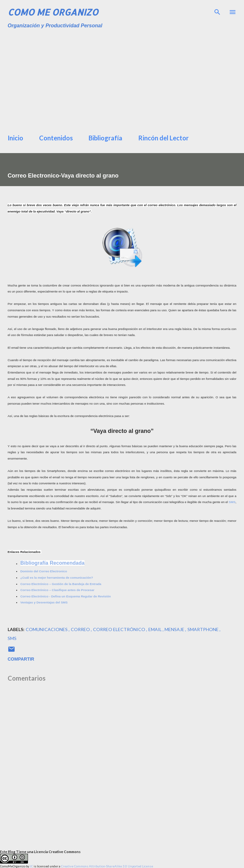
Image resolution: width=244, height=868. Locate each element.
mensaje (175, 629)
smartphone (203, 629)
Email (156, 629)
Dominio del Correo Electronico (44, 571)
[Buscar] (217, 11)
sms (12, 638)
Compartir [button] (21, 659)
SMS (232, 502)
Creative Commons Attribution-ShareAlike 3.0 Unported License (107, 866)
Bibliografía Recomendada (52, 563)
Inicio (15, 138)
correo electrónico (120, 629)
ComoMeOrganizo (13, 866)
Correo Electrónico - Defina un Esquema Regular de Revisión (66, 596)
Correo (81, 629)
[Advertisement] (126, 79)
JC (31, 866)
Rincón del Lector (163, 138)
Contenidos (56, 138)
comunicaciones (47, 629)
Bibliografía (105, 138)
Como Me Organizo (53, 12)
